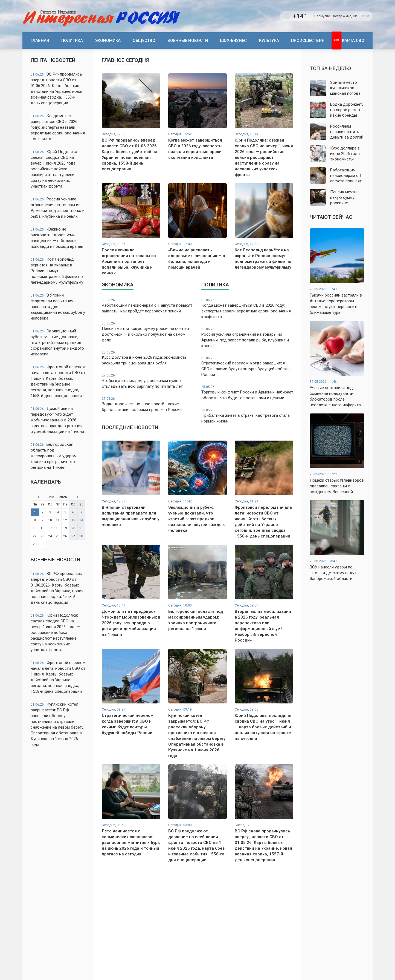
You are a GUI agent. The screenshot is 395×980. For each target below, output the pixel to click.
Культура (269, 41)
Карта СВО (353, 41)
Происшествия (308, 41)
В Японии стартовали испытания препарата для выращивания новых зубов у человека (58, 307)
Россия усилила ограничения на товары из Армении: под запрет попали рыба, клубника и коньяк (58, 208)
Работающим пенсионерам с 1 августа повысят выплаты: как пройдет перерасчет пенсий (148, 306)
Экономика (108, 41)
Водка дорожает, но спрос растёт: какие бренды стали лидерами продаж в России (148, 404)
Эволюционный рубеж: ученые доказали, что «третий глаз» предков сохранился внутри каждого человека (57, 343)
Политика (72, 41)
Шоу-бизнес (233, 41)
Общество (144, 41)
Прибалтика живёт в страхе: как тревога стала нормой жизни (247, 416)
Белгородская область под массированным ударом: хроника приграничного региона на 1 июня (54, 456)
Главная (40, 41)
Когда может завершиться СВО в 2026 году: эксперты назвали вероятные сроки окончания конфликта (58, 127)
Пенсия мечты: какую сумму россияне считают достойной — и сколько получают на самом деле (148, 332)
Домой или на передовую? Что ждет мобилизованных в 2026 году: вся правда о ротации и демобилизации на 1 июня (57, 420)
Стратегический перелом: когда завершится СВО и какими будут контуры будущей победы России (247, 367)
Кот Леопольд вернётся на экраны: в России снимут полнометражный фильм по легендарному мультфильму (57, 271)
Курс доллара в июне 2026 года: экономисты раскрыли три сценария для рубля (148, 358)
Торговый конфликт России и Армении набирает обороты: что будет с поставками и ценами (247, 393)
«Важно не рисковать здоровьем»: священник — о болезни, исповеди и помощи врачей (57, 238)
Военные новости (188, 41)
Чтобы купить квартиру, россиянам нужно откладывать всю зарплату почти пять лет (148, 381)
